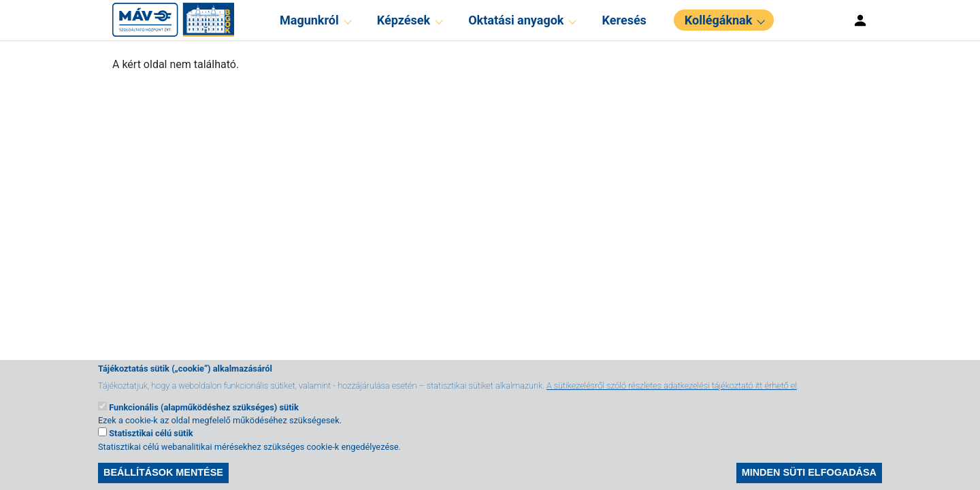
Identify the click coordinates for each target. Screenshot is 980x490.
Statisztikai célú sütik (151, 443)
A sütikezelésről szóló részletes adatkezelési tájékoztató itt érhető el (672, 396)
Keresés (624, 20)
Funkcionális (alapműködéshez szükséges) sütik (204, 418)
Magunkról (309, 20)
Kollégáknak (718, 20)
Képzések (404, 20)
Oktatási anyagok (516, 20)
